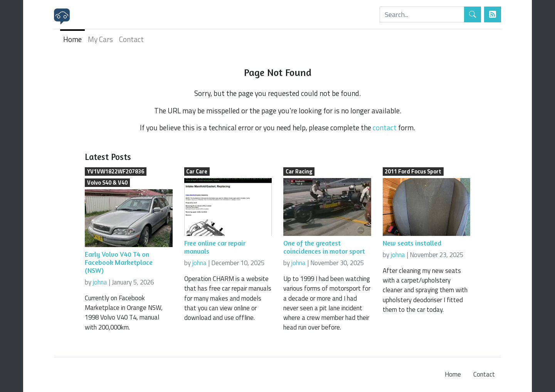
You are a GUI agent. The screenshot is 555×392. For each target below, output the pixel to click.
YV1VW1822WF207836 (116, 172)
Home (72, 39)
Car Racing (299, 172)
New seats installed (412, 243)
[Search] (422, 14)
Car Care (197, 172)
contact (385, 127)
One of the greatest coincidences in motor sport (324, 247)
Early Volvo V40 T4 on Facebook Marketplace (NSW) (119, 262)
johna (100, 282)
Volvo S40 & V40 (107, 183)
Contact (131, 39)
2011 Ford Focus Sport (413, 172)
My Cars (100, 39)
